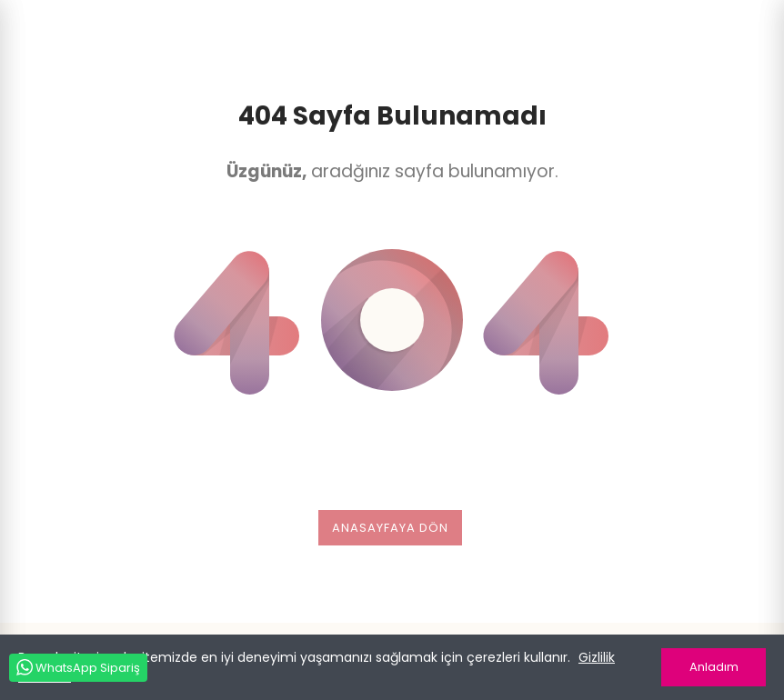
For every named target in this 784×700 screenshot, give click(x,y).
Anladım (714, 667)
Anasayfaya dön (390, 528)
